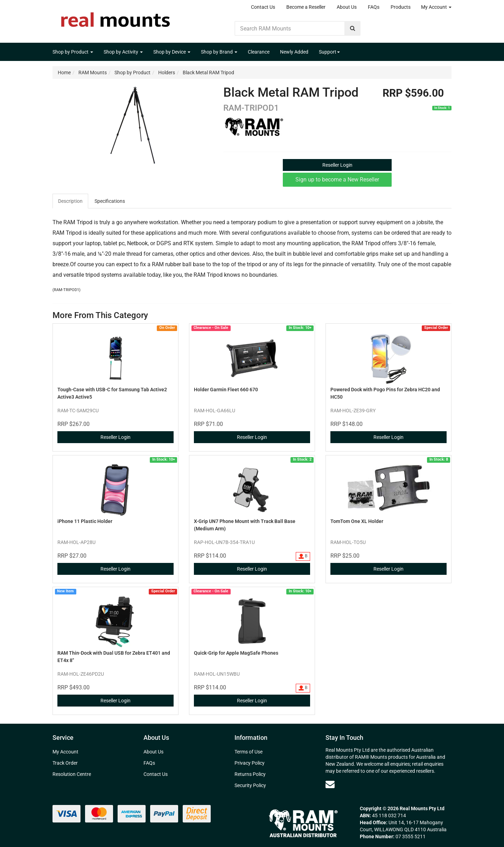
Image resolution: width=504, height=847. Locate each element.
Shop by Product (73, 52)
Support (329, 52)
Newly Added (294, 52)
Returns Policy (250, 774)
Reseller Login (337, 165)
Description (70, 201)
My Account (436, 7)
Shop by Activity (123, 52)
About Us (347, 7)
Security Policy (250, 785)
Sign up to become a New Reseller (337, 180)
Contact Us (263, 7)
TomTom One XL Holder (357, 521)
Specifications (110, 201)
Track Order (65, 763)
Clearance (259, 52)
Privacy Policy (250, 763)
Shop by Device (172, 52)
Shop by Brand (219, 52)
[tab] (71, 201)
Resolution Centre (72, 774)
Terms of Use (248, 752)
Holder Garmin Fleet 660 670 (226, 390)
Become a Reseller (306, 7)
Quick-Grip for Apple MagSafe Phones (236, 653)
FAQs (374, 7)
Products (401, 7)
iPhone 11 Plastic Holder (85, 521)
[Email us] (330, 784)
